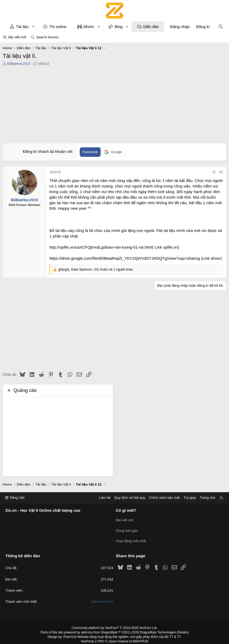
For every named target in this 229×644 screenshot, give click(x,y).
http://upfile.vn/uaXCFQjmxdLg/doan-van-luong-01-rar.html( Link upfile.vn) (114, 247)
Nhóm (89, 27)
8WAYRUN (141, 638)
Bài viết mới (17, 37)
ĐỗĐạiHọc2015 (19, 64)
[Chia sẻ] (214, 172)
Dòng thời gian (127, 529)
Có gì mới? (126, 510)
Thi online (58, 27)
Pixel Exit (70, 633)
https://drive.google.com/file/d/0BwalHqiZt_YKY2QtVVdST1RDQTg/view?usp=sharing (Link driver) (136, 258)
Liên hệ (105, 498)
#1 (221, 172)
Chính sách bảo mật (164, 498)
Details (183, 629)
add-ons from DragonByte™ (101, 629)
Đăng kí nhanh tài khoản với (48, 151)
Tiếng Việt (15, 498)
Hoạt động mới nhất (131, 538)
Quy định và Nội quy (130, 498)
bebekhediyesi (102, 598)
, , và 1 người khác (96, 269)
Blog (119, 27)
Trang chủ (208, 498)
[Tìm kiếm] (221, 27)
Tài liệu (22, 27)
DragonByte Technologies (158, 629)
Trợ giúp (190, 498)
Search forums (47, 37)
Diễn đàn (151, 27)
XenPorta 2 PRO (93, 638)
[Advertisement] (114, 106)
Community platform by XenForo (114, 624)
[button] (33, 27)
